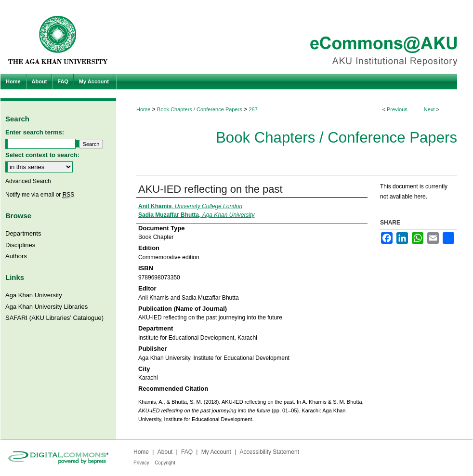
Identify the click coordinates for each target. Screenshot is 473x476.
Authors (16, 256)
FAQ (187, 452)
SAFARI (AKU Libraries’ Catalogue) (54, 318)
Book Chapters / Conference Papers (200, 109)
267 (253, 109)
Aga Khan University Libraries (46, 307)
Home (143, 109)
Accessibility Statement (269, 452)
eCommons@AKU (294, 37)
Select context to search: (42, 155)
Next (429, 109)
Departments (23, 233)
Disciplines (20, 245)
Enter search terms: (35, 132)
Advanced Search (28, 181)
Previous (397, 109)
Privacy (141, 463)
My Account (216, 452)
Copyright (165, 463)
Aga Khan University (34, 295)
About (165, 452)
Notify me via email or (40, 195)
